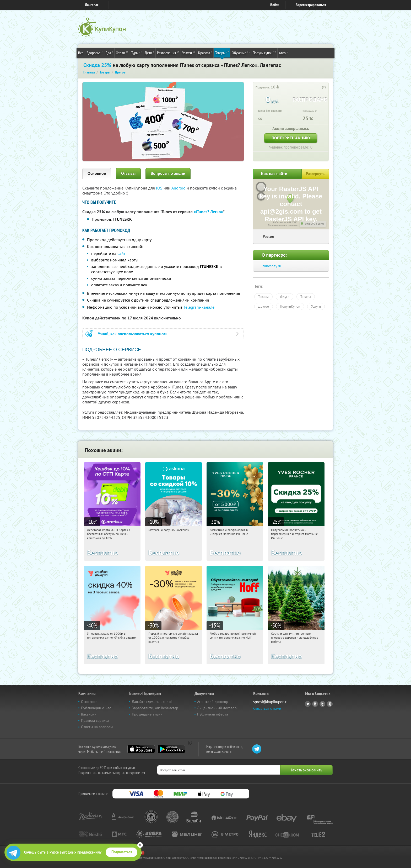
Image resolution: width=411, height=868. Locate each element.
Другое (264, 306)
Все (81, 53)
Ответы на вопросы (97, 727)
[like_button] (318, 87)
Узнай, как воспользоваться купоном (132, 334)
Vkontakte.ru (315, 704)
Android (179, 188)
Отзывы (128, 173)
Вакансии (89, 714)
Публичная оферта (213, 714)
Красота (205, 52)
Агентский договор (213, 702)
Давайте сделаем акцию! (152, 702)
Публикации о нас (96, 708)
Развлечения (168, 52)
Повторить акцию (291, 138)
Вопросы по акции (168, 173)
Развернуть (315, 174)
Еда (109, 52)
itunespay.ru (271, 266)
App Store (141, 749)
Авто (283, 52)
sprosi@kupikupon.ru (271, 702)
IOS (160, 188)
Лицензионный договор (217, 708)
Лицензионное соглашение (283, 225)
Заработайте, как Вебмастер (155, 708)
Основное (97, 173)
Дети (149, 52)
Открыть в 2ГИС (314, 224)
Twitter (322, 704)
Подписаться (122, 852)
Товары (222, 52)
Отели (122, 52)
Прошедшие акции (147, 714)
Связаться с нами (267, 708)
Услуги (189, 52)
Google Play (171, 749)
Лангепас (92, 5)
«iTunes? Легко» (208, 212)
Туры (137, 52)
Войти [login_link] (275, 5)
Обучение (241, 52)
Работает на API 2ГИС (285, 222)
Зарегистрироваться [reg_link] (311, 5)
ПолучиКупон (264, 52)
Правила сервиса (95, 720)
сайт (121, 253)
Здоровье (95, 52)
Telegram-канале (199, 307)
